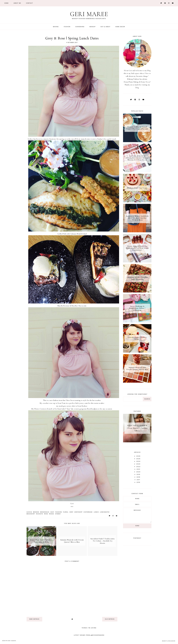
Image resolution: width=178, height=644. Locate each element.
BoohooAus (45, 512)
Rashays (40, 514)
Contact (30, 3)
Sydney (58, 514)
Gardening (80, 27)
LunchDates (105, 512)
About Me (17, 3)
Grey (71, 512)
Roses (52, 514)
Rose (46, 514)
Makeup (93, 27)
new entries (34, 619)
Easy (52, 512)
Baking (56, 27)
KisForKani (88, 512)
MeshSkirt (31, 514)
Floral (66, 512)
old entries (110, 619)
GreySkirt (78, 512)
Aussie (29, 512)
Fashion (67, 27)
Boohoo (36, 512)
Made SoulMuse (169, 641)
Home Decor (120, 27)
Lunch (96, 512)
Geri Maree (89, 14)
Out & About (105, 27)
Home (6, 3)
